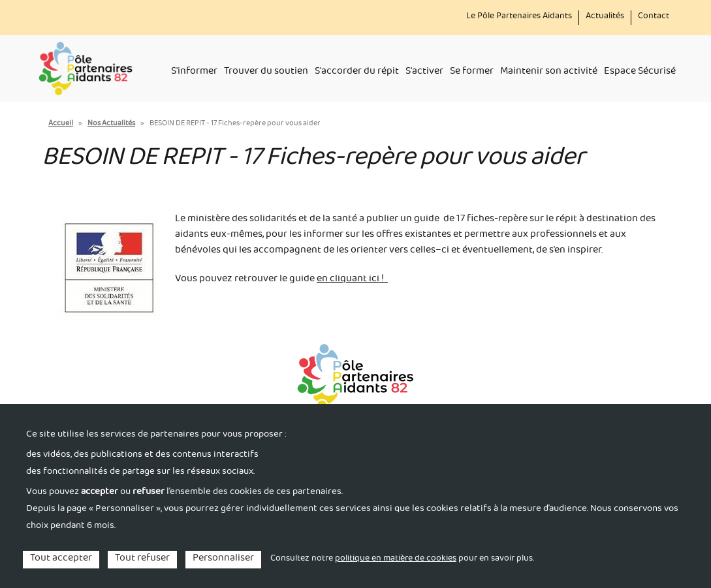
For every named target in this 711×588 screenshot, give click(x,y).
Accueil (61, 124)
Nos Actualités (111, 124)
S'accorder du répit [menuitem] (357, 72)
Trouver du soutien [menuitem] (266, 72)
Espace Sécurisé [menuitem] (640, 72)
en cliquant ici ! (352, 280)
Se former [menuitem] (472, 72)
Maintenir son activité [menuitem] (549, 72)
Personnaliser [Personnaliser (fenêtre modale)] (223, 560)
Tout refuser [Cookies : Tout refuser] (142, 560)
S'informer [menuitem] (194, 72)
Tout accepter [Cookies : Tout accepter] (61, 560)
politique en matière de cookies (396, 559)
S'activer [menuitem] (424, 72)
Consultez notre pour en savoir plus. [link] (402, 559)
